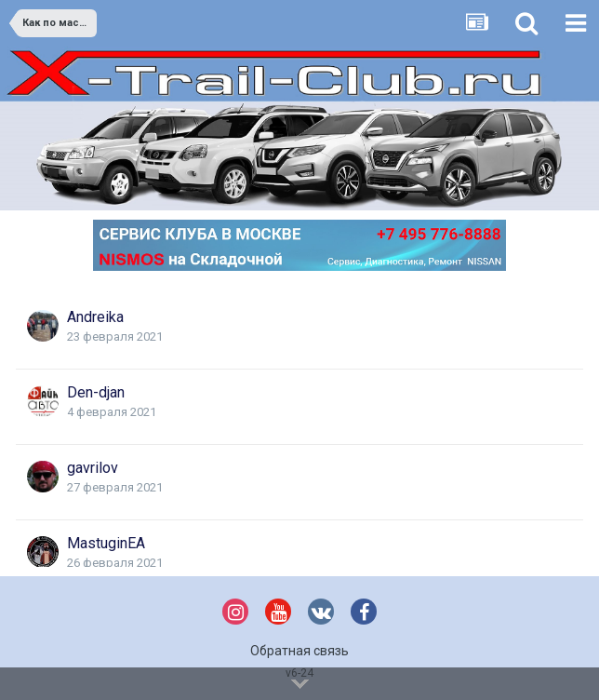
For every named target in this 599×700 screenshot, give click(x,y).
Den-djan (96, 392)
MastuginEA (106, 543)
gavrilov (93, 468)
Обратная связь (299, 651)
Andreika (95, 317)
